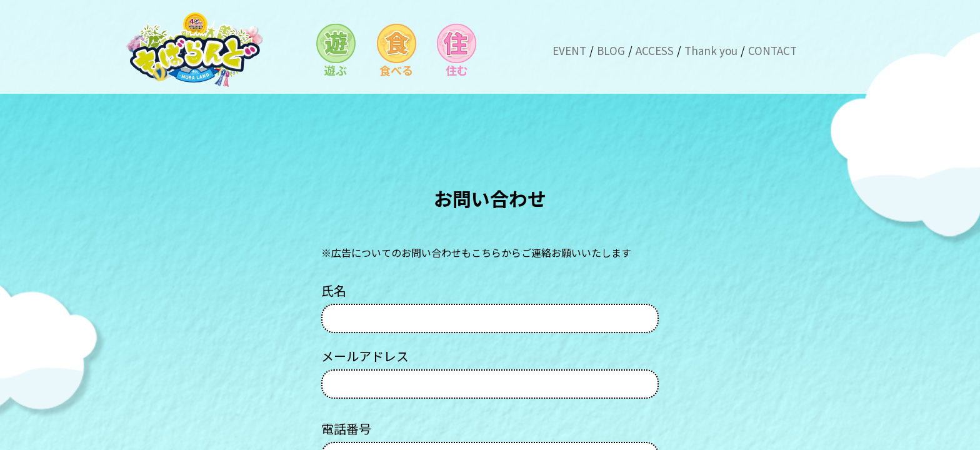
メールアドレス (490, 374)
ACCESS (655, 50)
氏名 (490, 308)
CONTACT (772, 50)
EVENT (569, 50)
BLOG (611, 50)
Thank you (711, 50)
